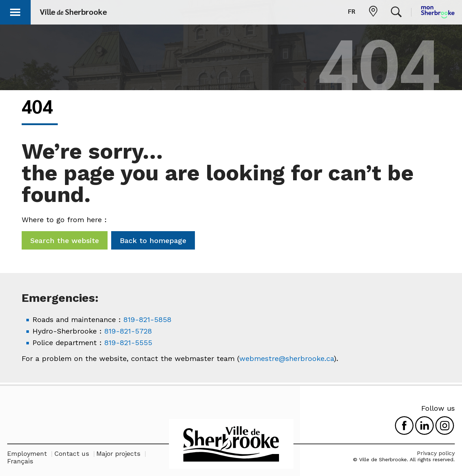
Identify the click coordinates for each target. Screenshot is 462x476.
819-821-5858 (147, 319)
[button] (15, 11)
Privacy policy (436, 453)
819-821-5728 (128, 331)
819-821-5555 (128, 343)
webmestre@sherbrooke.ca (287, 358)
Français (20, 461)
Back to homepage (153, 241)
